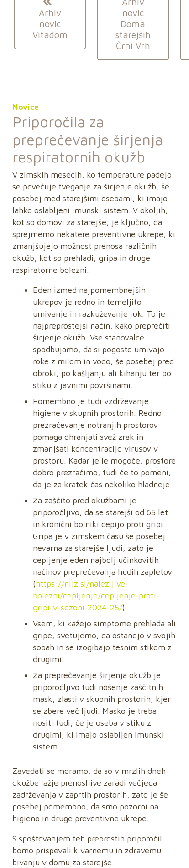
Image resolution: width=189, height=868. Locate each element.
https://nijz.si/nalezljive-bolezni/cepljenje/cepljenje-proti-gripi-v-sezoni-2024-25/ (96, 596)
